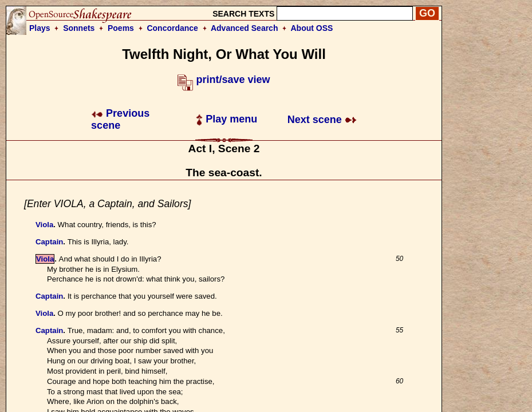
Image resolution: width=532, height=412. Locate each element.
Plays (40, 28)
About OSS (312, 28)
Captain (49, 242)
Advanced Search (245, 28)
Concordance (172, 28)
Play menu (226, 119)
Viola (44, 225)
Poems (121, 28)
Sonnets (79, 28)
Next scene (322, 120)
